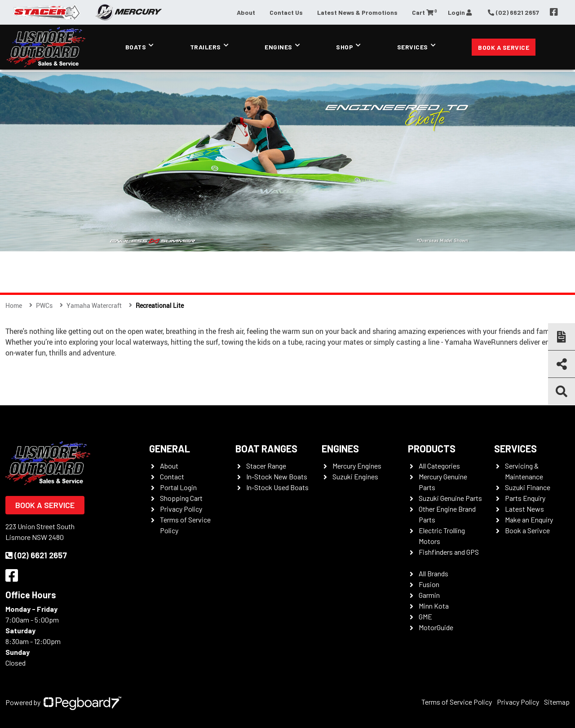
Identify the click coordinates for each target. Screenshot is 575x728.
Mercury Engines (357, 466)
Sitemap (557, 702)
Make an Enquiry (529, 520)
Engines (279, 47)
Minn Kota (434, 606)
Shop (345, 47)
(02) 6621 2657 (36, 555)
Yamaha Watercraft (94, 305)
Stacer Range (266, 466)
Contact (172, 476)
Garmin (429, 595)
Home (14, 305)
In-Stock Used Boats (277, 487)
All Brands (433, 573)
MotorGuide (436, 627)
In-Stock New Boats (277, 476)
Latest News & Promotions (357, 12)
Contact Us (286, 12)
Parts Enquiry (525, 498)
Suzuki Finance (528, 487)
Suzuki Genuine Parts (450, 498)
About (246, 12)
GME (425, 616)
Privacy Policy (181, 509)
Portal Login (178, 487)
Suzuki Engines (355, 476)
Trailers (206, 47)
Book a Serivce (527, 530)
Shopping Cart (181, 498)
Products (432, 448)
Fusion (429, 584)
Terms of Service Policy (457, 702)
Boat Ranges (266, 448)
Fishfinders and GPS (449, 552)
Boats (136, 47)
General (170, 448)
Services (413, 47)
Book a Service (504, 47)
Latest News (524, 509)
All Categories (439, 466)
